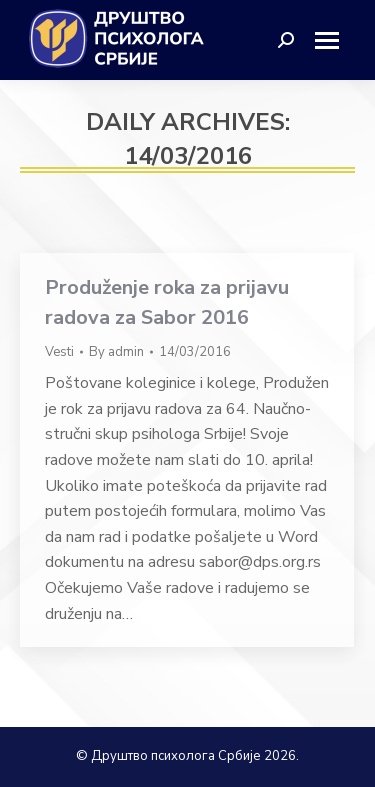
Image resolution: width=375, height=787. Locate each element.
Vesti (59, 352)
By (116, 352)
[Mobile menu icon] (334, 40)
